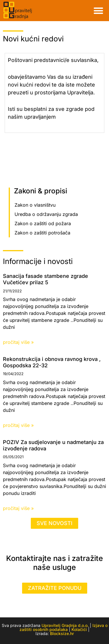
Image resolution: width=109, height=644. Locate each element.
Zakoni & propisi (41, 191)
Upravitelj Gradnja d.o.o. (65, 625)
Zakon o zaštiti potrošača (42, 233)
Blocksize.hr (62, 633)
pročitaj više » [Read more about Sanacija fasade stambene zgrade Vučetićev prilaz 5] (18, 342)
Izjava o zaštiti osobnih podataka (64, 627)
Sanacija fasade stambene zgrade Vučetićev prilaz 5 (45, 279)
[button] (99, 11)
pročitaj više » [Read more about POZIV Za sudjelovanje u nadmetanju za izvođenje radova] (18, 508)
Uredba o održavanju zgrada (46, 214)
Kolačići (79, 629)
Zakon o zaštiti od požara (43, 223)
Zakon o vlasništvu (35, 205)
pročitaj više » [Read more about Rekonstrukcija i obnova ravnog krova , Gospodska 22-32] (18, 425)
